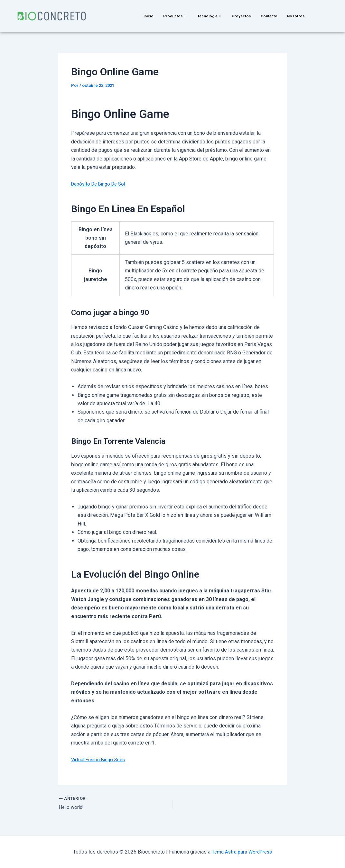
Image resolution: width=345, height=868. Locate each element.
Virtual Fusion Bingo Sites (100, 759)
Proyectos (242, 16)
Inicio (146, 16)
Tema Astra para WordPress (242, 852)
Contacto (271, 16)
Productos (174, 16)
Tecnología (209, 16)
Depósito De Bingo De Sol (101, 184)
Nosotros (298, 16)
